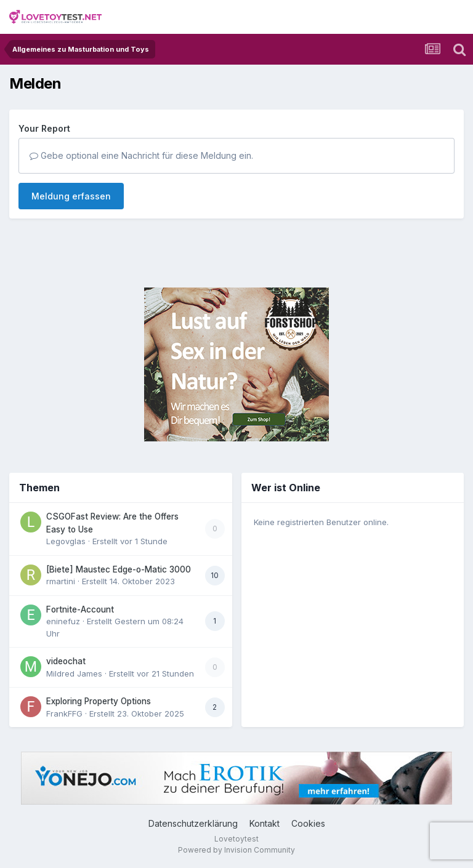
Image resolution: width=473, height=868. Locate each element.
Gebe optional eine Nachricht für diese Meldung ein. (141, 155)
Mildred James (74, 673)
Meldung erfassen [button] (71, 196)
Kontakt (265, 823)
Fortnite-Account (80, 609)
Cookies (308, 823)
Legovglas (66, 541)
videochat (66, 661)
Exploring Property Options (99, 701)
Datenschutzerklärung (193, 823)
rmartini (61, 581)
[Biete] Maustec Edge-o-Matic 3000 (119, 569)
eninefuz (63, 621)
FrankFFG (64, 713)
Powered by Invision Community (236, 850)
